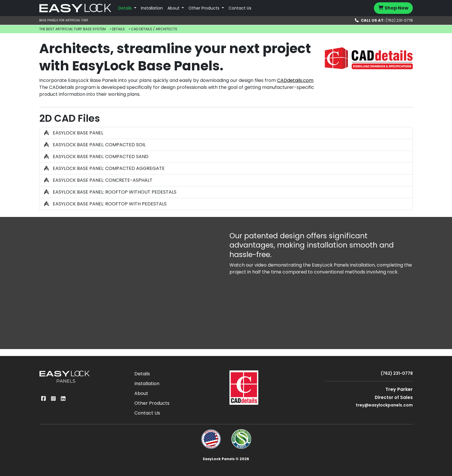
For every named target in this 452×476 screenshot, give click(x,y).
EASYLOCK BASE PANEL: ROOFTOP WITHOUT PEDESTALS (110, 192)
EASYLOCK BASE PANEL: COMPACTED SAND (96, 157)
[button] (127, 8)
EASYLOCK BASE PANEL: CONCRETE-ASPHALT (98, 180)
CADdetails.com (295, 80)
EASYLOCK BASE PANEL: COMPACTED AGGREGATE (104, 168)
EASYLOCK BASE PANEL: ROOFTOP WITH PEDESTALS (105, 204)
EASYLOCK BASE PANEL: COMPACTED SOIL (95, 145)
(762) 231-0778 (384, 20)
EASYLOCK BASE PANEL (74, 133)
